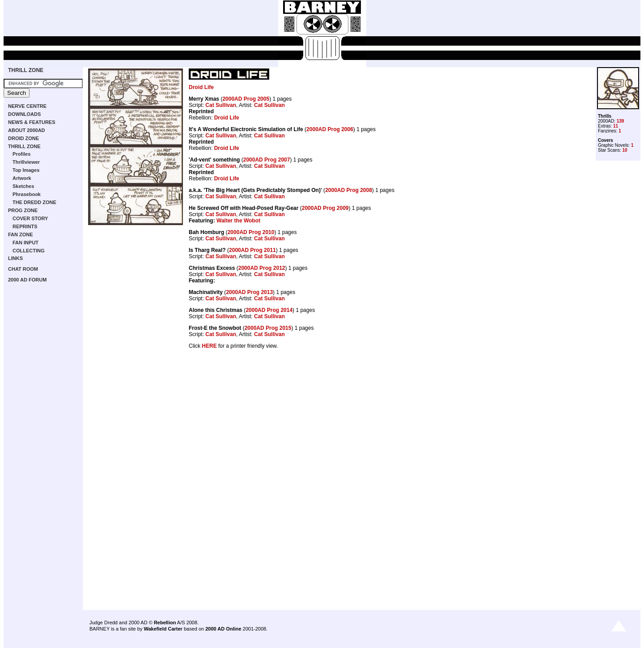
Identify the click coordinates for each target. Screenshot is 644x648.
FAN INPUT (25, 243)
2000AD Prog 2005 (246, 99)
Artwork (22, 178)
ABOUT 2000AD (27, 130)
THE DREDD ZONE (34, 202)
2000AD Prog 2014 (269, 310)
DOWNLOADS (24, 114)
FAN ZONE (21, 234)
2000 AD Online (223, 629)
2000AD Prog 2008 (349, 190)
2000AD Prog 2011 (252, 250)
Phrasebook (27, 194)
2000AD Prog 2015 (268, 328)
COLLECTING (29, 251)
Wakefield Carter (163, 629)
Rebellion (165, 622)
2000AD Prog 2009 (325, 208)
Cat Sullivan (221, 105)
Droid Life (201, 87)
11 (616, 126)
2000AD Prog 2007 (267, 160)
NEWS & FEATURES (32, 122)
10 (625, 150)
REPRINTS (25, 226)
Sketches (23, 186)
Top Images (26, 170)
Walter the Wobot (238, 221)
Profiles (21, 154)
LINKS (15, 258)
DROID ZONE (23, 138)
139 (621, 121)
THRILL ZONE (26, 70)
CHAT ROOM (23, 269)
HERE (209, 346)
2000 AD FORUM (27, 280)
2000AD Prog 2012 (262, 268)
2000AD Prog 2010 (251, 232)
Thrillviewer (26, 162)
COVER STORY (30, 218)
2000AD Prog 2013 (249, 292)
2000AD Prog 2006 (330, 129)
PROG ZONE (23, 210)
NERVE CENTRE (27, 106)
